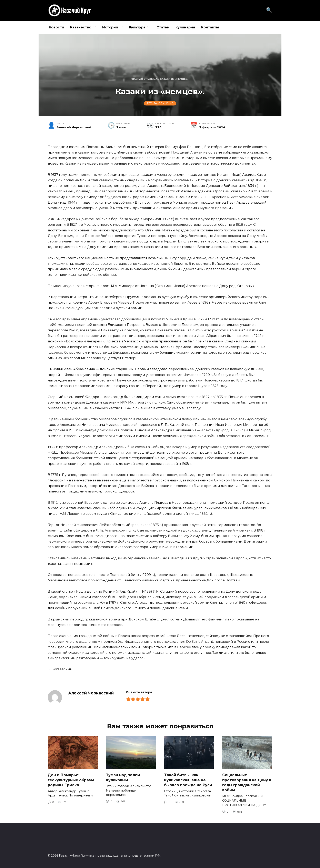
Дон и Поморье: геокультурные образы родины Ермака (71, 780)
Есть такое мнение (160, 103)
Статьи (163, 27)
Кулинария (185, 27)
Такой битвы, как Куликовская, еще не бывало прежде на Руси (188, 780)
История (110, 27)
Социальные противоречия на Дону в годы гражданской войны (247, 782)
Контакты (210, 27)
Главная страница (144, 79)
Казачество (81, 27)
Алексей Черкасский (91, 693)
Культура (137, 27)
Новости (56, 27)
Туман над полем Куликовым (123, 777)
